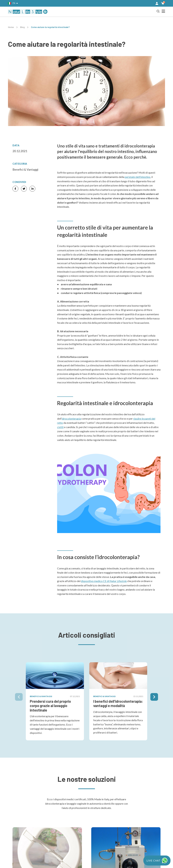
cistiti (60, 427)
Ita (12, 3)
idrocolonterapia (71, 419)
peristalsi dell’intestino (138, 177)
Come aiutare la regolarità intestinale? (50, 27)
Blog (22, 27)
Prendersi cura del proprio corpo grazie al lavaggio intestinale (50, 706)
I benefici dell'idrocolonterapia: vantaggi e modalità (118, 703)
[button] (157, 3)
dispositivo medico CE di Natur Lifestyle (104, 581)
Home (11, 27)
